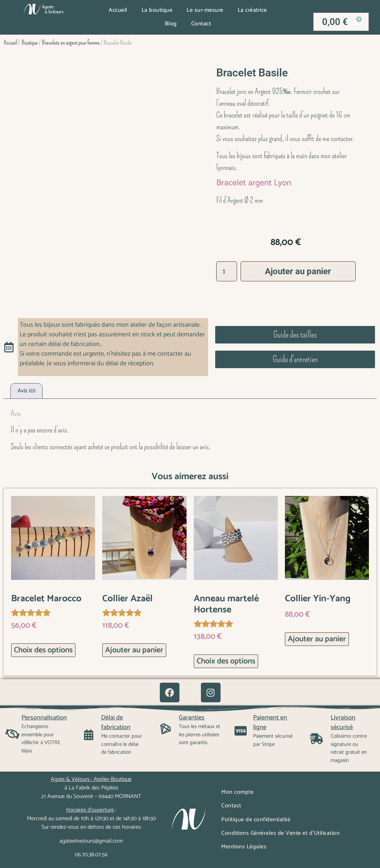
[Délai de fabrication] (89, 735)
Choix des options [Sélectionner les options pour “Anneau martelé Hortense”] (226, 661)
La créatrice (252, 10)
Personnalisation (44, 718)
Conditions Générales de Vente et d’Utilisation (280, 833)
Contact (201, 24)
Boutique (29, 43)
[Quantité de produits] (227, 271)
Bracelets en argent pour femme (71, 43)
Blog (171, 24)
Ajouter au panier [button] (134, 650)
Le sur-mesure (205, 10)
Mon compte (237, 792)
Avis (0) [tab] (26, 391)
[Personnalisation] (13, 734)
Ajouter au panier (298, 271)
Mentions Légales (244, 847)
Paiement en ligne (270, 723)
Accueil (118, 10)
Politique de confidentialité (256, 820)
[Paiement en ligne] (241, 731)
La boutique (157, 10)
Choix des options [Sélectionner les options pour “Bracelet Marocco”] (43, 650)
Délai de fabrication (116, 723)
